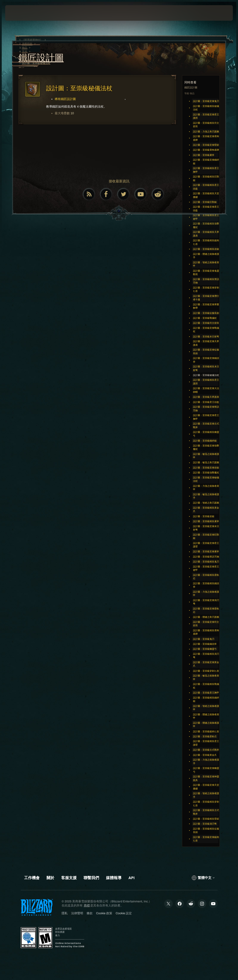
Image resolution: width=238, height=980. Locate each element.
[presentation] (18, 13)
